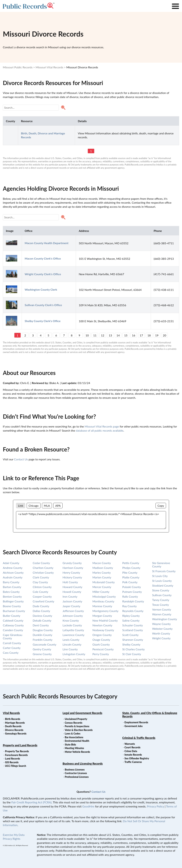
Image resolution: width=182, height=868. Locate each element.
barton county (12, 587)
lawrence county (73, 635)
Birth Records (13, 719)
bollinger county (13, 601)
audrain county (13, 577)
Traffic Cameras (133, 762)
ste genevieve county (161, 565)
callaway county (13, 625)
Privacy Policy (155, 806)
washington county (165, 619)
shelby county (131, 644)
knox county (71, 620)
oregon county (102, 635)
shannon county (133, 640)
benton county (12, 596)
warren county (162, 614)
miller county (101, 592)
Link (21, 506)
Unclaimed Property (76, 719)
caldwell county (13, 620)
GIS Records (12, 762)
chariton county (43, 568)
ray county (129, 606)
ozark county (101, 644)
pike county (130, 572)
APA (58, 506)
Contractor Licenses (76, 773)
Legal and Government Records (82, 713)
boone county (12, 606)
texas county (160, 605)
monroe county (102, 606)
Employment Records (136, 722)
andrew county (13, 568)
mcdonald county (104, 582)
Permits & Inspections (77, 726)
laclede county (72, 625)
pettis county (131, 563)
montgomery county (105, 611)
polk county (130, 582)
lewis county (71, 640)
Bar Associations (74, 737)
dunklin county (42, 635)
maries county (102, 572)
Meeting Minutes (74, 748)
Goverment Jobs (133, 726)
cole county (40, 592)
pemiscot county (103, 649)
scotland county (133, 630)
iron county (70, 596)
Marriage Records (15, 723)
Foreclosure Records (16, 755)
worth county (161, 633)
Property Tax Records (17, 751)
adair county (11, 563)
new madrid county (105, 620)
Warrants (130, 744)
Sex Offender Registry (137, 758)
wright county (161, 638)
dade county (41, 606)
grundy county (72, 563)
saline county (131, 620)
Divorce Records (14, 730)
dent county (41, 625)
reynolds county (133, 611)
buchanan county (14, 611)
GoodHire (88, 806)
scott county (130, 635)
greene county (42, 654)
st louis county (162, 581)
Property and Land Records (20, 745)
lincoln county (72, 644)
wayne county (161, 624)
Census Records (73, 723)
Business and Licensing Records (83, 764)
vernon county (162, 609)
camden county (13, 630)
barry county (11, 582)
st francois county (164, 571)
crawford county (43, 601)
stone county (161, 590)
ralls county (130, 596)
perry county (101, 654)
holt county (70, 582)
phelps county (131, 568)
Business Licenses (75, 770)
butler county (12, 616)
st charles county (133, 649)
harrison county (73, 568)
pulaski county (132, 587)
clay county (40, 582)
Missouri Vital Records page (102, 426)
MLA (47, 506)
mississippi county (104, 596)
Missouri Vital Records (49, 67)
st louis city (160, 576)
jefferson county (73, 611)
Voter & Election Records (79, 730)
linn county (70, 649)
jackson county (72, 601)
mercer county (102, 587)
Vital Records (11, 713)
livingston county (74, 654)
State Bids (70, 745)
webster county (162, 629)
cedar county (41, 563)
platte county (131, 577)
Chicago (34, 506)
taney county (161, 600)
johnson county (73, 616)
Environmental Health (77, 741)
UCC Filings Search (15, 766)
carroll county (12, 643)
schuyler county (133, 625)
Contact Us (21, 459)
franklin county (43, 640)
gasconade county (45, 644)
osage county (101, 640)
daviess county (42, 616)
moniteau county (103, 601)
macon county (102, 563)
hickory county (72, 577)
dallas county (41, 611)
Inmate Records (133, 755)
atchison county (13, 572)
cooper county (42, 596)
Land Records (12, 759)
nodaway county (103, 630)
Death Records (13, 726)
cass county (11, 653)
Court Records (132, 747)
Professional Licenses (77, 777)
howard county (72, 587)
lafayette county (73, 630)
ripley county (131, 616)
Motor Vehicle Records (77, 752)
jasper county (71, 606)
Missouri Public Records (18, 67)
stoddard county (163, 585)
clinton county (42, 587)
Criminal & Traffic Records (139, 738)
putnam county (132, 592)
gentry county (42, 649)
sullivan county (162, 595)
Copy (161, 506)
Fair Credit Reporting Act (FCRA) (31, 802)
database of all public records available (100, 430)
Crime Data (131, 751)
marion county (102, 577)
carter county (12, 648)
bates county (11, 592)
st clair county (132, 654)
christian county (43, 572)
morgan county (102, 616)
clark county (41, 577)
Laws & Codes (73, 734)
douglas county (43, 630)
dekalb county (42, 620)
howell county (72, 592)
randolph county (133, 601)
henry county (71, 572)
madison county (103, 568)
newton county (102, 625)
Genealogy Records (16, 734)
